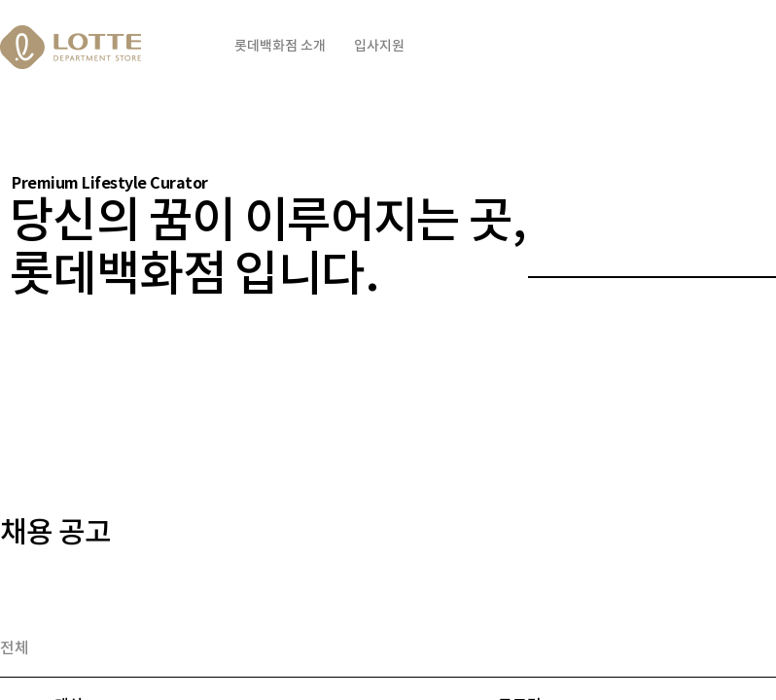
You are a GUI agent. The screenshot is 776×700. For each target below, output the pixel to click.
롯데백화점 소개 (280, 46)
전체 (15, 648)
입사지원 (379, 46)
